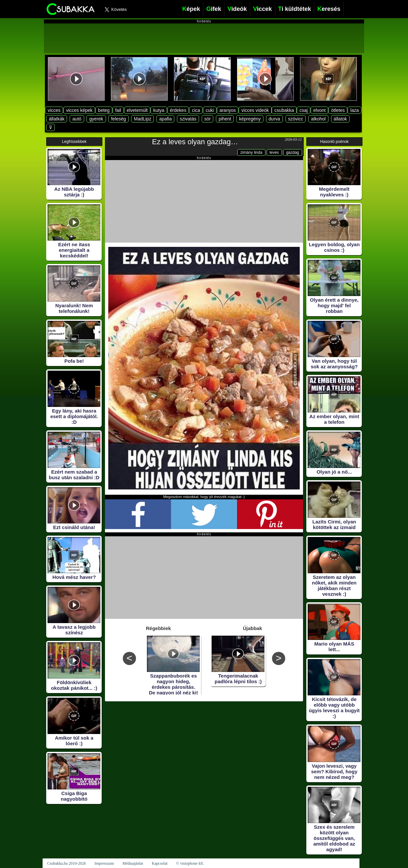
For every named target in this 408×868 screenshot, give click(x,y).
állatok (340, 119)
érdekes (178, 110)
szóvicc (296, 119)
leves (274, 152)
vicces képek (79, 110)
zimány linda (251, 152)
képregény (250, 119)
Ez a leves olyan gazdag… (195, 142)
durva (274, 119)
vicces (54, 110)
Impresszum (104, 863)
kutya (159, 110)
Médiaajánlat (133, 863)
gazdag (293, 152)
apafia (165, 119)
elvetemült (137, 110)
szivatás (188, 119)
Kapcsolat (160, 863)
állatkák (57, 119)
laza (355, 110)
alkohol (318, 119)
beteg (104, 110)
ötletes (338, 110)
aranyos (228, 110)
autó (77, 119)
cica (196, 110)
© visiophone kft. (190, 863)
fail (118, 110)
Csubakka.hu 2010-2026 (67, 863)
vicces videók (255, 110)
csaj (304, 110)
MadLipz (142, 119)
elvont (319, 110)
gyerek (96, 119)
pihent (225, 119)
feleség (118, 119)
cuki (210, 110)
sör (207, 119)
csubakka (284, 110)
